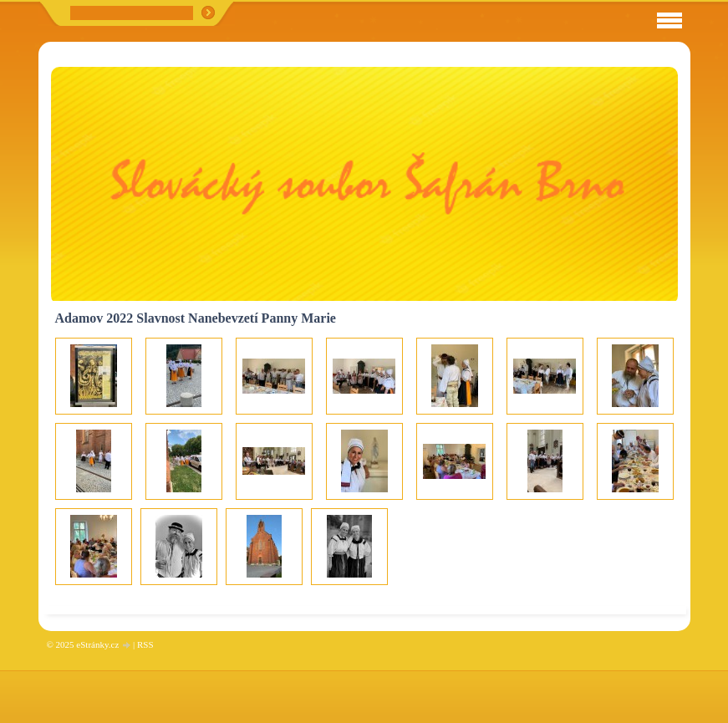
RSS (145, 644)
